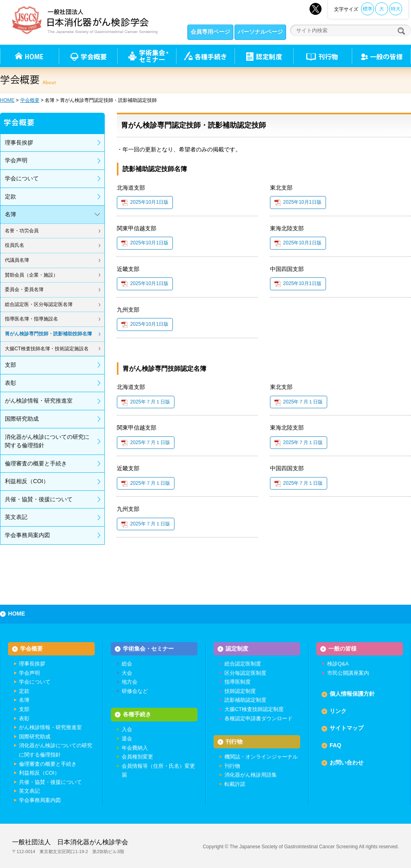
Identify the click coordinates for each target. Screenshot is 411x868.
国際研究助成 (22, 419)
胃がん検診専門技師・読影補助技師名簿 (48, 334)
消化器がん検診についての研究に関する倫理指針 (47, 441)
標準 (367, 9)
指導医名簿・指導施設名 (31, 319)
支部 (10, 365)
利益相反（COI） (27, 481)
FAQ (335, 746)
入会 (127, 730)
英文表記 (16, 517)
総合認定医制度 (243, 664)
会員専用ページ (210, 32)
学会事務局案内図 (27, 535)
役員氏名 (15, 245)
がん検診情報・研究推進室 (39, 401)
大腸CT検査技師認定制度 (254, 710)
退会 (127, 739)
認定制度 (264, 56)
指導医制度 (238, 682)
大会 (127, 673)
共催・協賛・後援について (39, 499)
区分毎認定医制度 (245, 673)
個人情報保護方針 (352, 694)
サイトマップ (347, 728)
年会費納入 (135, 748)
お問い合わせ (347, 763)
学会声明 (16, 160)
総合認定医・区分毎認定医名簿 (39, 304)
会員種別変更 (137, 757)
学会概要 (30, 100)
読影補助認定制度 (245, 700)
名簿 (10, 214)
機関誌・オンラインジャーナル (261, 757)
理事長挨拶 (19, 143)
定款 (10, 196)
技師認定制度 (240, 691)
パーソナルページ (260, 32)
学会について (22, 178)
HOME (7, 100)
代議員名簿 (17, 260)
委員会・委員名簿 (24, 289)
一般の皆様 (342, 649)
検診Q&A (338, 664)
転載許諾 (235, 784)
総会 (127, 664)
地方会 (130, 682)
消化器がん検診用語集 (251, 776)
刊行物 (323, 56)
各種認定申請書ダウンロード (258, 718)
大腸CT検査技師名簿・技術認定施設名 (47, 349)
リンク (338, 711)
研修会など (135, 691)
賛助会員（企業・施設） (31, 275)
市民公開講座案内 (348, 673)
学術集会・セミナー (148, 649)
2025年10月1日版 (149, 202)
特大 (396, 9)
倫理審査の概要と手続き (36, 463)
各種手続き (205, 56)
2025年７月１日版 (150, 402)
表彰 (10, 383)
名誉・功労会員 (22, 231)
